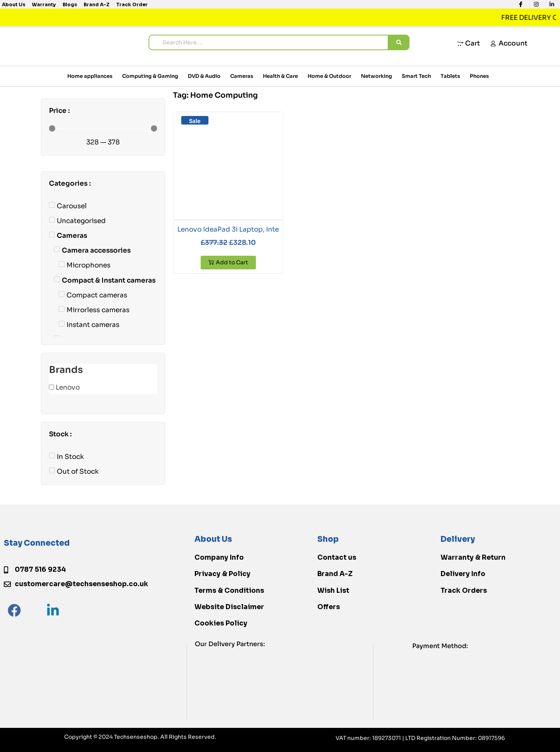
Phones (479, 76)
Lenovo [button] (68, 387)
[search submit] (399, 42)
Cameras (242, 76)
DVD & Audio (204, 76)
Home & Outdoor (329, 76)
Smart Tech (416, 76)
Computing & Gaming (150, 76)
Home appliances (90, 76)
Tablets (450, 76)
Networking (376, 76)
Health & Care (280, 76)
